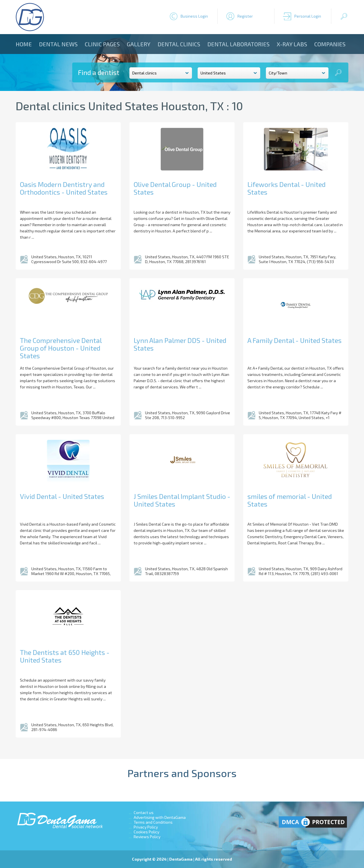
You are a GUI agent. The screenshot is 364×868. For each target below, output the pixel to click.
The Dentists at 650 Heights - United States (65, 656)
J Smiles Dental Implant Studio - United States (182, 500)
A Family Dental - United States (294, 340)
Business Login (194, 16)
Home (24, 44)
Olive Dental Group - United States (175, 188)
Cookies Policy (146, 832)
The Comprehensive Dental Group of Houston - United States (61, 348)
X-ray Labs (292, 44)
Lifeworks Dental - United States (287, 188)
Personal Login (308, 16)
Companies (330, 44)
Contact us (144, 812)
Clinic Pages (102, 44)
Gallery (139, 44)
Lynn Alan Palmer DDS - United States (180, 344)
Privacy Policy (146, 827)
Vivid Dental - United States (62, 496)
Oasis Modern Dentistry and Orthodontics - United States (64, 188)
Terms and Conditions (153, 822)
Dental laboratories (238, 44)
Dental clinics (179, 44)
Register (245, 16)
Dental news (58, 44)
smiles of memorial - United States (290, 500)
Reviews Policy (147, 837)
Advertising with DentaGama (160, 817)
